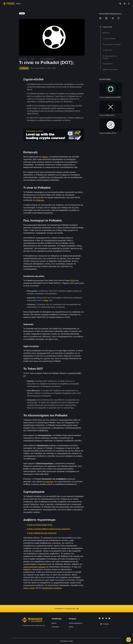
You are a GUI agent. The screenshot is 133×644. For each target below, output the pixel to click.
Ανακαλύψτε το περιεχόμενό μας (66, 609)
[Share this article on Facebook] (106, 18)
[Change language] (125, 4)
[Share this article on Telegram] (112, 18)
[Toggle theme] (129, 4)
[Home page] (9, 4)
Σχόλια (71, 627)
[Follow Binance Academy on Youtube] (109, 618)
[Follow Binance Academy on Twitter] (103, 618)
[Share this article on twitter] (100, 18)
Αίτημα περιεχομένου (76, 623)
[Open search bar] (120, 4)
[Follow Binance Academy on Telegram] (106, 618)
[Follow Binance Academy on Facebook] (99, 618)
